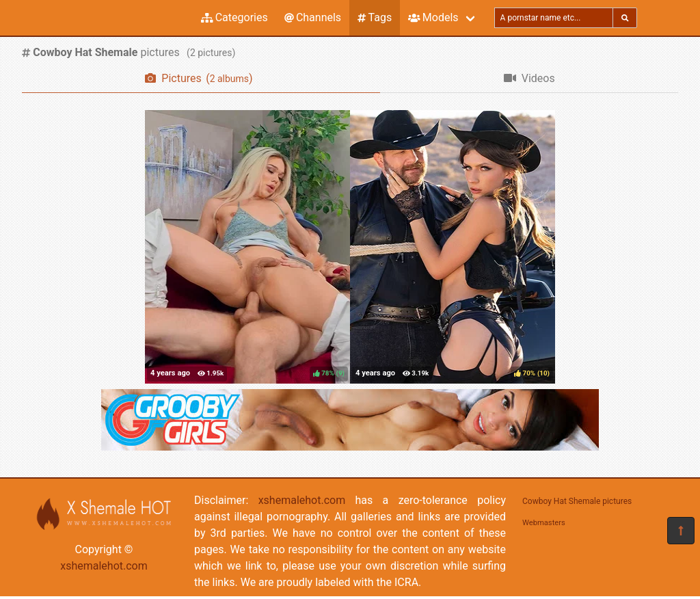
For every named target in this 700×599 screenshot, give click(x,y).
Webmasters (544, 523)
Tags (375, 17)
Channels (313, 17)
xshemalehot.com (104, 566)
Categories (234, 17)
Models (433, 17)
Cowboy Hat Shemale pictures (577, 501)
